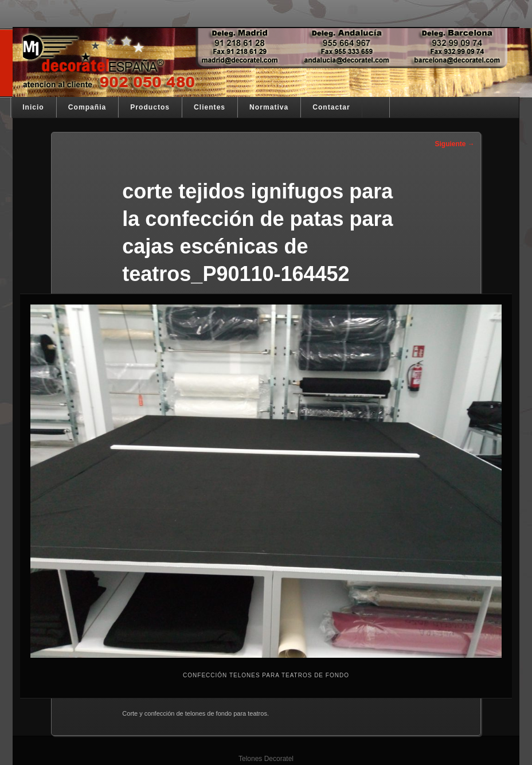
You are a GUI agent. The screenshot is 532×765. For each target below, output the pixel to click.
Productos (150, 107)
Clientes (210, 107)
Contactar (331, 107)
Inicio (33, 107)
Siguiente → (454, 144)
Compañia (87, 107)
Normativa (269, 107)
